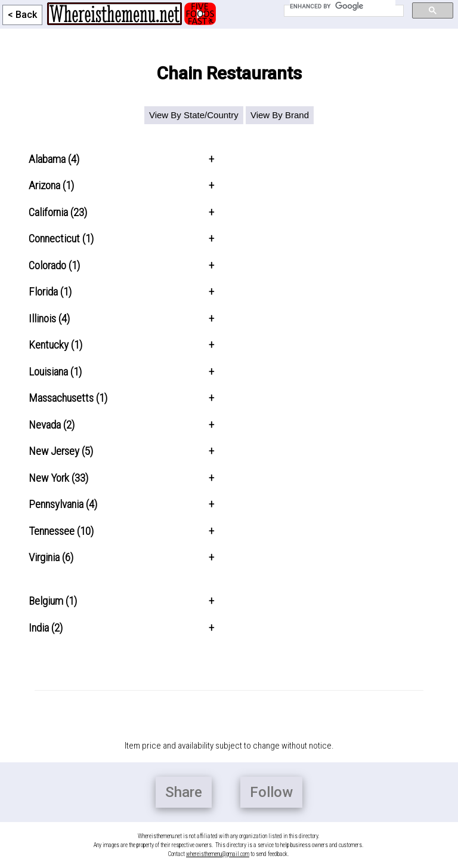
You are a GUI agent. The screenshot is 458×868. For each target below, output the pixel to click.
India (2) (46, 628)
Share (184, 792)
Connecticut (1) (61, 238)
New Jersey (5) (61, 451)
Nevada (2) (52, 425)
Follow (271, 792)
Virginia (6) (51, 557)
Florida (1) (50, 292)
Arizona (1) (51, 185)
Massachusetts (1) (68, 398)
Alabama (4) (54, 159)
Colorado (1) (54, 265)
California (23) (58, 212)
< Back (22, 15)
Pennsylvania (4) (63, 504)
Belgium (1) (53, 601)
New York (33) (58, 478)
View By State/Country (194, 115)
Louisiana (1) (55, 372)
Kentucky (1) (55, 345)
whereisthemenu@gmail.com (218, 854)
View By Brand (280, 115)
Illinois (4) (49, 318)
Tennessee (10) (61, 531)
